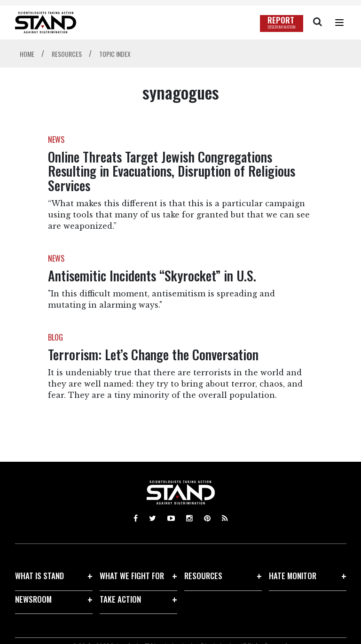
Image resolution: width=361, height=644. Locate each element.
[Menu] (339, 23)
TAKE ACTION (120, 599)
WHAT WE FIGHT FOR (132, 576)
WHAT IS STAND (39, 576)
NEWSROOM (33, 599)
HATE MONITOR (293, 576)
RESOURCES (203, 576)
